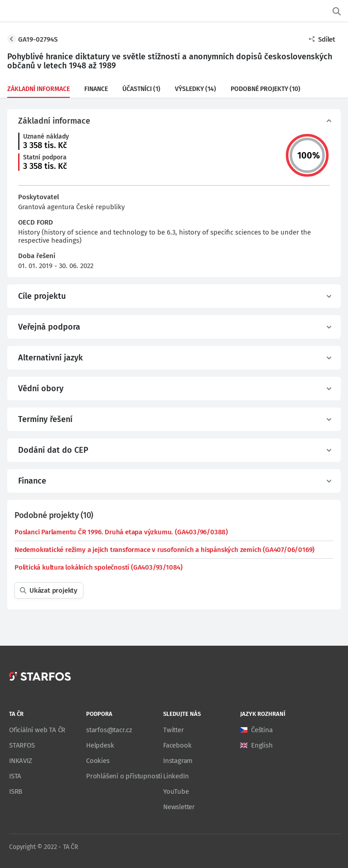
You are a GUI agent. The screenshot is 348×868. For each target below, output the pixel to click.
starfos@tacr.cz (109, 730)
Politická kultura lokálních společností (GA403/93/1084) (99, 567)
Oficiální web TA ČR (37, 730)
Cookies (98, 761)
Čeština (262, 730)
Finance (96, 89)
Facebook (177, 745)
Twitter (174, 730)
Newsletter (179, 807)
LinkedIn (176, 776)
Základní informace (39, 89)
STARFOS (22, 745)
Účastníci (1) (141, 89)
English (262, 745)
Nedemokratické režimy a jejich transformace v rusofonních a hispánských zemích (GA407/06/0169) (164, 550)
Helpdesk (100, 745)
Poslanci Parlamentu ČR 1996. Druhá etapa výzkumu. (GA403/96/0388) (121, 532)
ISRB (16, 791)
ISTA (15, 776)
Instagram (178, 761)
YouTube (176, 791)
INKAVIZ (21, 761)
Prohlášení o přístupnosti (124, 776)
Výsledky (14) (196, 89)
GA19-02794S (38, 39)
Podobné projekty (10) (266, 89)
